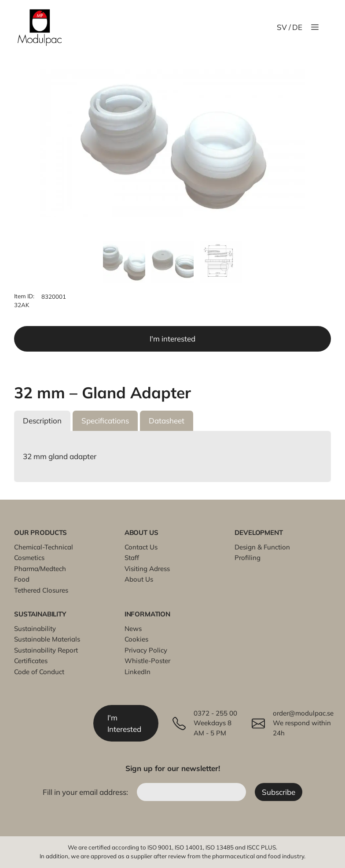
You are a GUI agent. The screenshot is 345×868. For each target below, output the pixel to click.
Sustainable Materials (47, 639)
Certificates (31, 661)
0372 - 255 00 (215, 713)
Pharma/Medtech (40, 569)
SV (282, 27)
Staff (132, 558)
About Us (139, 579)
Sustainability (35, 629)
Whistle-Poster (147, 661)
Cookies (136, 639)
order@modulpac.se (303, 713)
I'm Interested (124, 723)
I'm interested (172, 339)
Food (22, 579)
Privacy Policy (146, 650)
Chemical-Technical (44, 547)
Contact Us (141, 547)
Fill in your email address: (86, 792)
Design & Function (262, 547)
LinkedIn (138, 672)
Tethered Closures (41, 590)
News (133, 629)
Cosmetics (29, 558)
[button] (42, 421)
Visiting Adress (147, 569)
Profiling (248, 558)
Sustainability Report (46, 650)
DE (297, 27)
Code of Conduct (39, 672)
